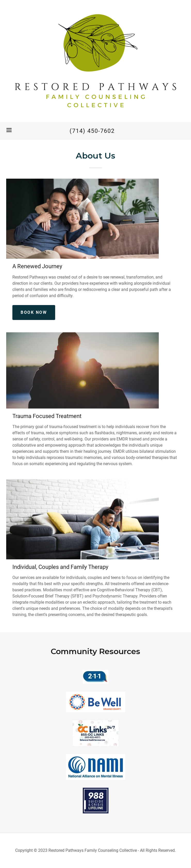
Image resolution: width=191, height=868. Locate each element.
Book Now (34, 312)
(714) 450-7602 (92, 131)
